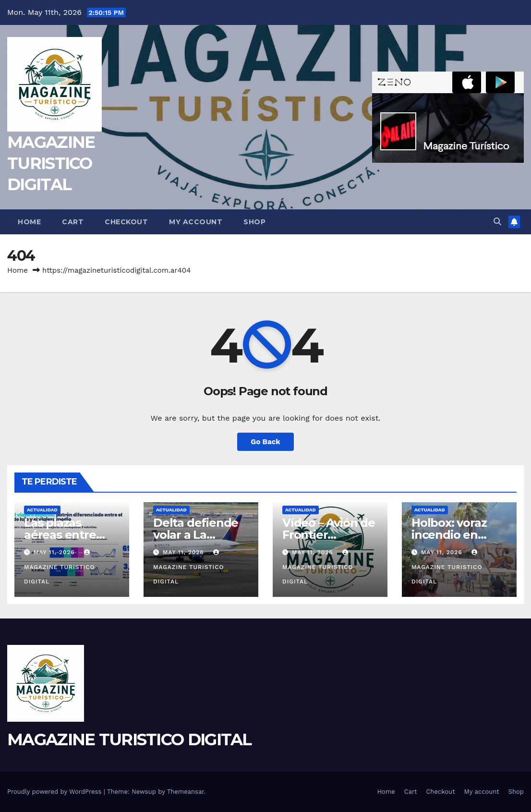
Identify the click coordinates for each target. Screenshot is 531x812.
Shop (254, 222)
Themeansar (186, 792)
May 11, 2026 (55, 552)
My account (196, 222)
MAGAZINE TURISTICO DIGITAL (51, 163)
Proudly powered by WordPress (55, 792)
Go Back (265, 442)
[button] (497, 222)
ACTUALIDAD (42, 510)
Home (29, 222)
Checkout (126, 222)
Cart (73, 222)
